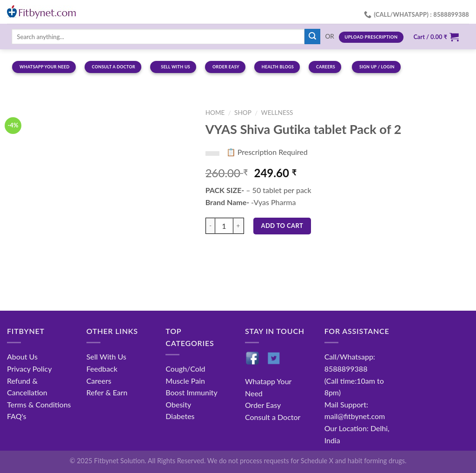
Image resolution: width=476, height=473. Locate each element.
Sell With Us (106, 356)
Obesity (178, 404)
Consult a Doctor (273, 417)
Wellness (277, 113)
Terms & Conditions (39, 404)
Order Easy (263, 405)
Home (215, 113)
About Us (22, 356)
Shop (243, 113)
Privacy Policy (30, 369)
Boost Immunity (191, 392)
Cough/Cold (185, 369)
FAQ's (17, 416)
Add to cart (282, 226)
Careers (99, 381)
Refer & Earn (107, 392)
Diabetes (180, 416)
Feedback (102, 369)
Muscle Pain (185, 381)
